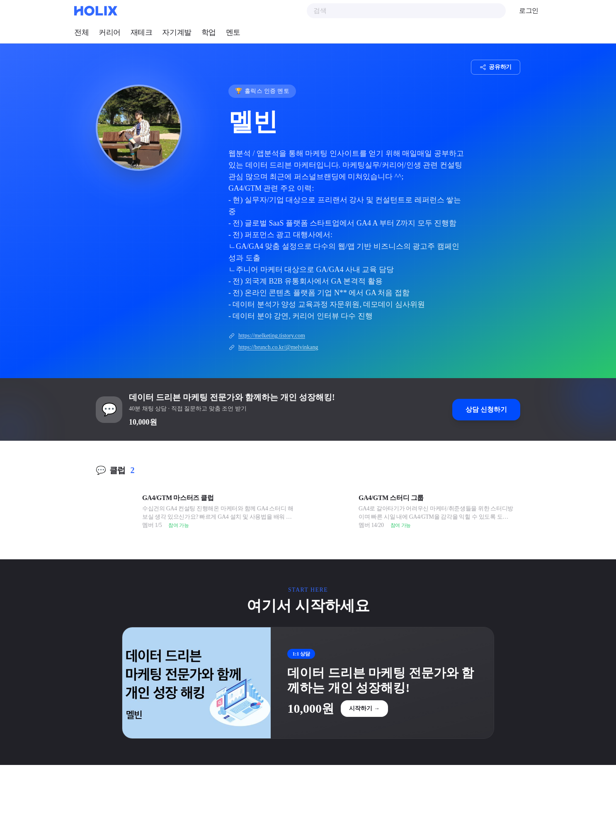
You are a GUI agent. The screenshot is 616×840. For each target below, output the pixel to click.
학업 (209, 32)
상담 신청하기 (486, 409)
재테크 (142, 32)
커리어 (110, 32)
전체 (81, 32)
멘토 (233, 32)
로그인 (529, 11)
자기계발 (177, 32)
